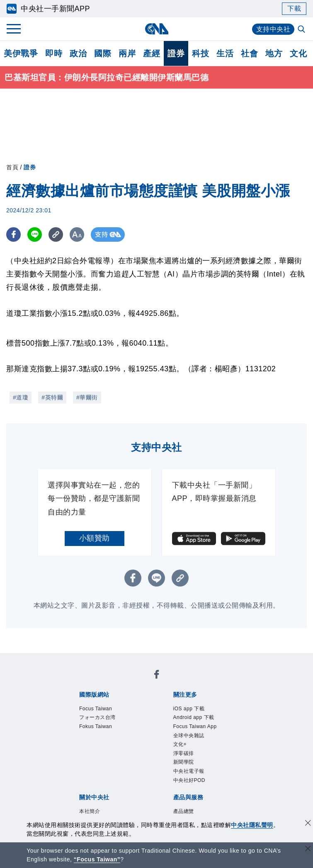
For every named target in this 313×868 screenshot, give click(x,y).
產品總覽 (184, 811)
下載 (294, 8)
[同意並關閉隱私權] (308, 824)
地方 (274, 53)
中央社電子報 (189, 771)
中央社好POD (189, 780)
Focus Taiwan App (195, 726)
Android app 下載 (194, 717)
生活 (225, 53)
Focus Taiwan (96, 709)
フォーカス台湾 (97, 717)
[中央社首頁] (156, 29)
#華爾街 (87, 397)
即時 (54, 53)
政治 (78, 53)
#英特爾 (52, 397)
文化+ (180, 744)
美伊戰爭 (21, 53)
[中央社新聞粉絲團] (157, 676)
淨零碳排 (184, 753)
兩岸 (127, 53)
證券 (176, 53)
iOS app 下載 (189, 709)
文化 (298, 53)
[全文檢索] (302, 30)
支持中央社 (273, 29)
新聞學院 (184, 762)
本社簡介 (90, 811)
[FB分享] (13, 234)
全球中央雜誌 (189, 736)
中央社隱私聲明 (252, 825)
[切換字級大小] (77, 234)
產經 (152, 53)
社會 (249, 53)
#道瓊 (21, 397)
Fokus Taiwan (96, 726)
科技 (200, 53)
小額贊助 (95, 538)
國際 (103, 53)
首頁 (12, 167)
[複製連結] (56, 234)
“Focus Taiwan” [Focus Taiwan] (97, 859)
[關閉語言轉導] (308, 850)
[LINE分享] (35, 234)
